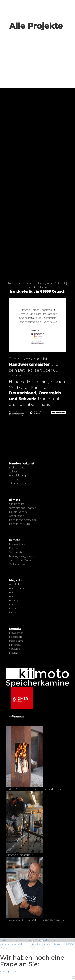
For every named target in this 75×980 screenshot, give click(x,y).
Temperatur (16, 552)
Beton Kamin (18, 512)
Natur (13, 608)
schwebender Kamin (23, 508)
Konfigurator (8, 971)
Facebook (29, 283)
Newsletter (15, 283)
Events (13, 592)
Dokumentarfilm (20, 467)
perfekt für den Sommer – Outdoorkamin (27, 940)
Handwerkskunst (22, 463)
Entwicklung (17, 475)
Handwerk (16, 600)
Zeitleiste (14, 471)
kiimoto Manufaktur (13, 944)
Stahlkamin (17, 516)
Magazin (15, 580)
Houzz (44, 287)
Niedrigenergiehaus (22, 556)
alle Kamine (17, 504)
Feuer (13, 596)
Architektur (16, 584)
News (13, 612)
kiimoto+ (15, 540)
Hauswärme (17, 544)
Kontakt (15, 629)
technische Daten (20, 560)
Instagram (45, 283)
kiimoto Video (18, 483)
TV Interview (17, 564)
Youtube (32, 287)
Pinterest (59, 283)
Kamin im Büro (19, 524)
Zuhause (15, 479)
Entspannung (18, 588)
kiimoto (15, 500)
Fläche (13, 548)
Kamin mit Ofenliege (23, 520)
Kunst (13, 604)
